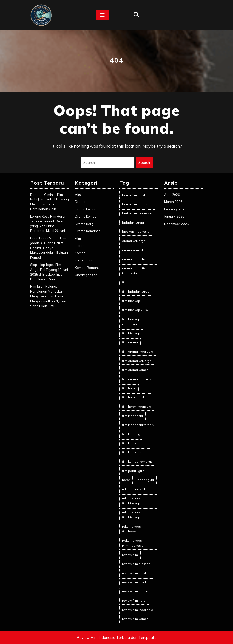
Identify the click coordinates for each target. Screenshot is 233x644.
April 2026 (172, 195)
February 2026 (175, 209)
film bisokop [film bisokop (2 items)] (131, 333)
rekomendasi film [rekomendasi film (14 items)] (135, 489)
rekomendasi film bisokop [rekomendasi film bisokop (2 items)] (132, 515)
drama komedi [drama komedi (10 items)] (133, 250)
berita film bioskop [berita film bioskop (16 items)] (136, 195)
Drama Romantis (88, 231)
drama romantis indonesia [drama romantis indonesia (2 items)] (134, 271)
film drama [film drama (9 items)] (130, 342)
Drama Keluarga (87, 209)
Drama (80, 202)
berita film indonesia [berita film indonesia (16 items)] (137, 213)
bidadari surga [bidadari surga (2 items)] (133, 222)
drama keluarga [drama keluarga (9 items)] (134, 241)
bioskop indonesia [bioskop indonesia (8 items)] (136, 232)
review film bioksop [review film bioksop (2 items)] (136, 564)
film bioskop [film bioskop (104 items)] (131, 301)
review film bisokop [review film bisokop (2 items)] (136, 582)
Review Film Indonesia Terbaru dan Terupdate (117, 637)
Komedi (81, 253)
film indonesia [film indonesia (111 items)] (132, 416)
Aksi (78, 195)
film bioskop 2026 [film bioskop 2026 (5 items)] (135, 310)
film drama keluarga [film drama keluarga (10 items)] (137, 361)
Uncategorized (86, 275)
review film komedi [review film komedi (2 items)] (136, 619)
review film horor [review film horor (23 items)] (134, 601)
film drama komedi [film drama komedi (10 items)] (136, 370)
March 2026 (173, 202)
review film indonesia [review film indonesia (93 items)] (138, 610)
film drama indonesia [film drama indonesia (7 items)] (138, 351)
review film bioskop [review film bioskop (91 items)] (136, 573)
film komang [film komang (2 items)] (131, 434)
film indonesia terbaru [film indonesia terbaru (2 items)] (138, 425)
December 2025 (176, 224)
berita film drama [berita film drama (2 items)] (135, 204)
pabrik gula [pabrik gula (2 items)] (146, 480)
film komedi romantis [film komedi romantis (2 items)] (137, 462)
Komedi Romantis (88, 268)
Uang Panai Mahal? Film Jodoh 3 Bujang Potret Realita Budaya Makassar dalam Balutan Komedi (49, 248)
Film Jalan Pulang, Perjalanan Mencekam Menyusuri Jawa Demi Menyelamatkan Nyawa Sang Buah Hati (48, 296)
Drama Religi (85, 224)
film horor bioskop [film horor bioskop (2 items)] (135, 397)
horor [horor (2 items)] (126, 480)
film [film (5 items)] (125, 282)
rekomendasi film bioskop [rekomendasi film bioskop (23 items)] (132, 501)
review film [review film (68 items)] (130, 555)
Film (78, 238)
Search (144, 162)
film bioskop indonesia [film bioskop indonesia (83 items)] (131, 322)
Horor (79, 246)
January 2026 (174, 216)
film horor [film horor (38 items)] (129, 388)
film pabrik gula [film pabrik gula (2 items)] (133, 471)
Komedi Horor (85, 260)
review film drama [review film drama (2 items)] (135, 591)
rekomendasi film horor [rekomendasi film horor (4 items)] (132, 529)
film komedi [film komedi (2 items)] (131, 443)
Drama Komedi (86, 216)
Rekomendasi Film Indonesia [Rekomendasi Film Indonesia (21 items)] (133, 543)
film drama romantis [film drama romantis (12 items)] (137, 379)
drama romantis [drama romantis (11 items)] (134, 259)
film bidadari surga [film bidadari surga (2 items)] (136, 292)
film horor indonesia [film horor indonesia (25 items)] (137, 406)
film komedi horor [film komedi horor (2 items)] (135, 452)
